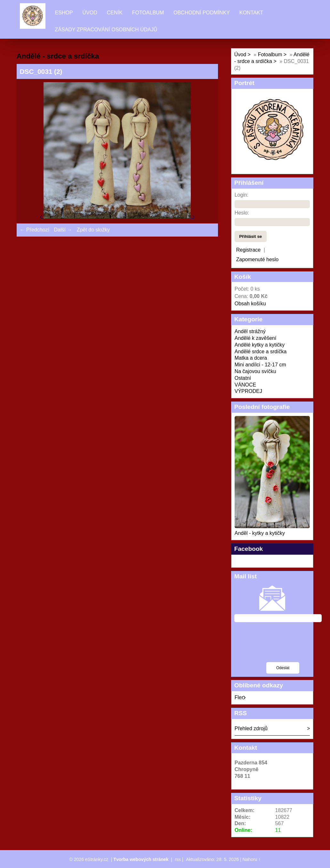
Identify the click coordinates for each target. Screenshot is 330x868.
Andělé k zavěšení (256, 338)
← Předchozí (35, 230)
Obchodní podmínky (202, 13)
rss (178, 859)
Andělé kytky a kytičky (260, 345)
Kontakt (251, 13)
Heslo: (242, 213)
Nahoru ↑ (252, 859)
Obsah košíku (250, 304)
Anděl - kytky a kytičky (260, 533)
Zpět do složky (93, 230)
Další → (63, 230)
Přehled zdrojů (251, 728)
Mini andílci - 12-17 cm (260, 365)
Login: (242, 195)
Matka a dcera (251, 358)
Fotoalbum (148, 13)
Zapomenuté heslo (258, 259)
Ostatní (243, 378)
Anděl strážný (250, 331)
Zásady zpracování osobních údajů (106, 30)
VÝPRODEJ (248, 391)
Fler (240, 697)
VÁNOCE (245, 385)
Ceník (115, 13)
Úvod (90, 13)
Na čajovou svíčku (255, 371)
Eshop (64, 13)
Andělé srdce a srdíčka (261, 352)
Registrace (248, 250)
